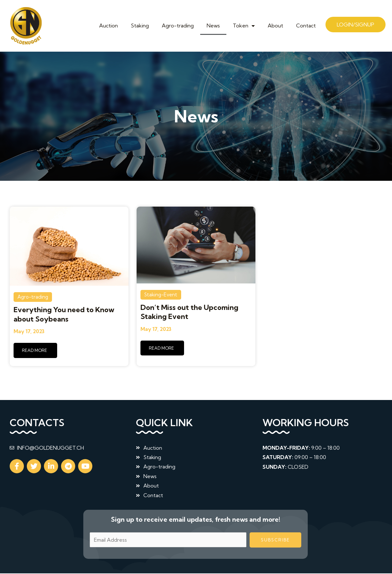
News (213, 26)
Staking (140, 26)
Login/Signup (356, 25)
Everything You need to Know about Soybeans (64, 314)
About (275, 26)
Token (244, 26)
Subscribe (275, 540)
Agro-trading (178, 26)
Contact (306, 26)
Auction (108, 26)
